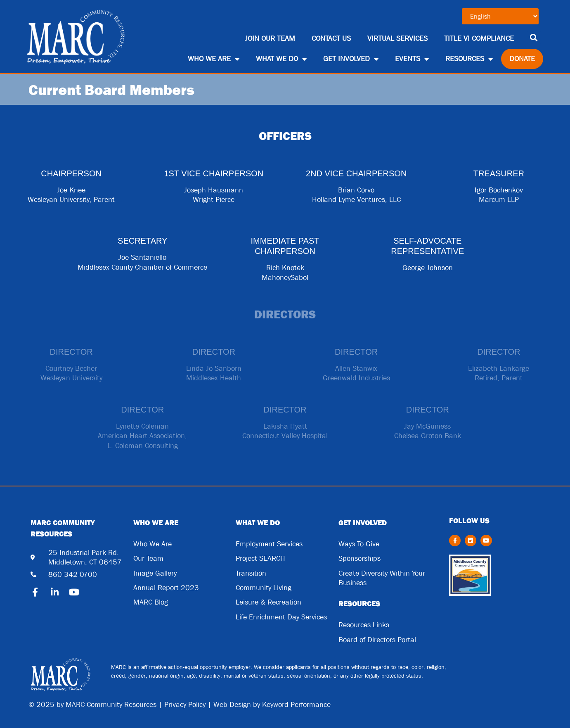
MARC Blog (151, 602)
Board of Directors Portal (377, 640)
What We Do (281, 59)
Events (412, 59)
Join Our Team (270, 39)
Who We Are (214, 59)
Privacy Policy (185, 705)
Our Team (148, 558)
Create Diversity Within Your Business (382, 578)
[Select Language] (500, 16)
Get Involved (351, 59)
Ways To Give (359, 544)
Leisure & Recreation (268, 602)
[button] (534, 37)
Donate (522, 59)
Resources (469, 59)
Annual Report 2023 (166, 588)
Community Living (264, 588)
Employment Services (269, 544)
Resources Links (364, 625)
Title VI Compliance (479, 39)
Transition (251, 573)
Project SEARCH (260, 558)
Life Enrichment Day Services (281, 617)
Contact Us (331, 39)
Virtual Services (397, 39)
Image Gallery (155, 573)
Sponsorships (360, 558)
